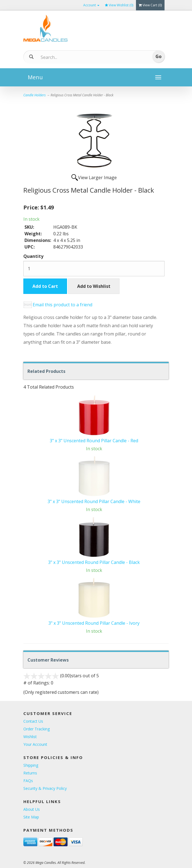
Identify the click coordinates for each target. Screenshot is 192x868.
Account (91, 5)
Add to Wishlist (94, 286)
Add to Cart (45, 286)
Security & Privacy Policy (45, 788)
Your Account (35, 744)
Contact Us (33, 721)
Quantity (33, 256)
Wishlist (30, 737)
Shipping (31, 765)
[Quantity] (94, 269)
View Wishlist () (119, 5)
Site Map (31, 817)
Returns (30, 773)
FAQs (28, 781)
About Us (32, 809)
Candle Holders (34, 95)
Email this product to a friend (62, 305)
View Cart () (150, 5)
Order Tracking (37, 729)
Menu (35, 77)
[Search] (82, 57)
